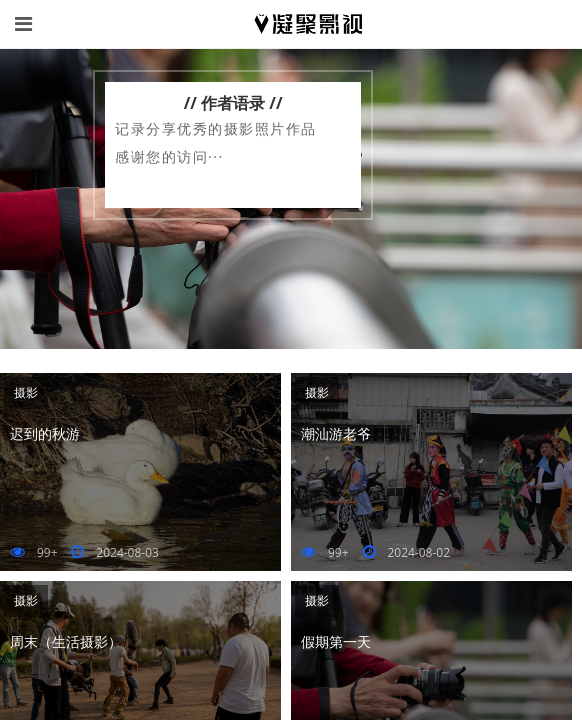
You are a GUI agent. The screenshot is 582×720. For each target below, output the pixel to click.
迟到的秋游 (45, 433)
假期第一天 (336, 641)
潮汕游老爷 (336, 433)
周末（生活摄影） (66, 641)
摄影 (26, 392)
